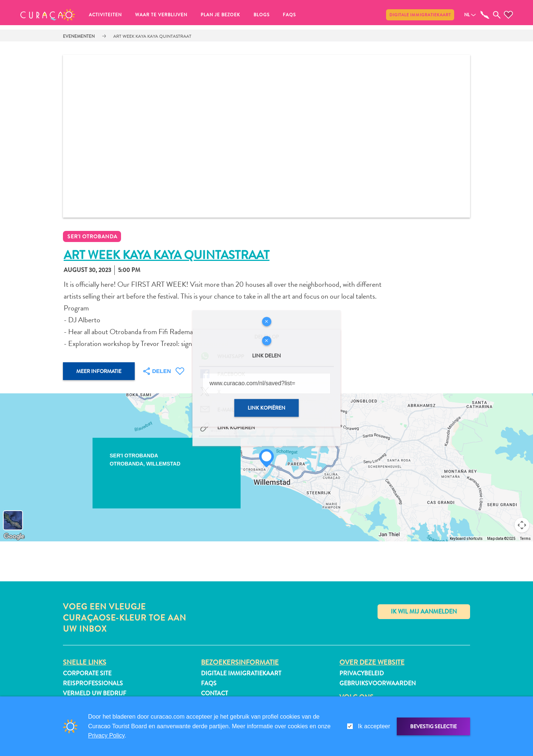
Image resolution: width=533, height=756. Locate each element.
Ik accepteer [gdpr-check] (374, 726)
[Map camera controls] (522, 525)
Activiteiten (105, 15)
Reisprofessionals (93, 683)
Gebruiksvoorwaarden (378, 683)
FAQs (289, 15)
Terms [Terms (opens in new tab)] (525, 539)
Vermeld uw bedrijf (95, 693)
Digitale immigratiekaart (420, 15)
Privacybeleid (362, 673)
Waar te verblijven (161, 15)
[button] (48, 15)
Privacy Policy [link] (106, 735)
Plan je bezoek (220, 15)
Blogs (262, 15)
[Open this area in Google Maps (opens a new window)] (14, 537)
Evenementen (79, 36)
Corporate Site (87, 673)
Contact (214, 693)
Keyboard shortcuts (466, 539)
